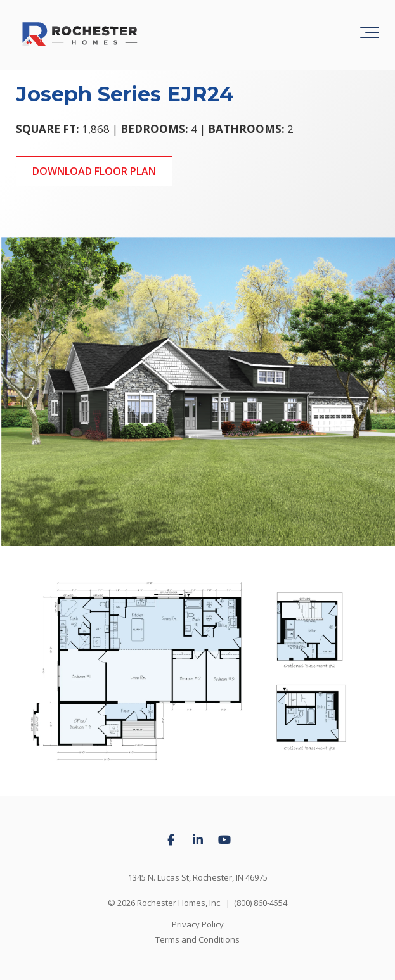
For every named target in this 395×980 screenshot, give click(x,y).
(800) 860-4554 (261, 903)
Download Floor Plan (94, 171)
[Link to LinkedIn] (198, 840)
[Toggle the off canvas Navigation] (370, 35)
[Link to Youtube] (224, 840)
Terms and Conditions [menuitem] (197, 939)
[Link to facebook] (171, 840)
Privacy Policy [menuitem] (198, 924)
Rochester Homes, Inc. (179, 903)
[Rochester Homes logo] (80, 35)
